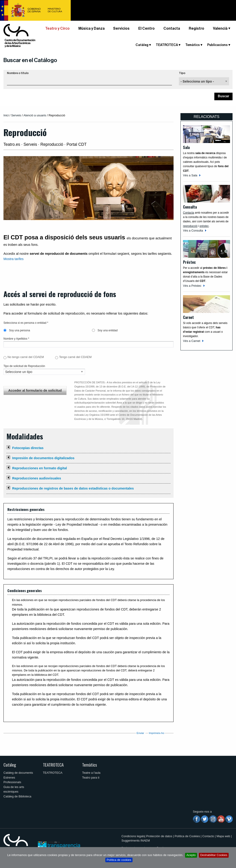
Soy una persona (17, 330)
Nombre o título (18, 73)
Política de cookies (119, 860)
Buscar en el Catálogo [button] (30, 60)
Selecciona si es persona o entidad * (26, 323)
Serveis (16, 115)
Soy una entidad (105, 330)
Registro (196, 29)
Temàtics (193, 45)
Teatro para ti (91, 778)
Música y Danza (91, 29)
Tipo (182, 73)
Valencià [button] (220, 29)
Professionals (12, 782)
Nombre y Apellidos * (16, 339)
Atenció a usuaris (35, 115)
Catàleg (142, 45)
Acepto (191, 855)
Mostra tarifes (13, 259)
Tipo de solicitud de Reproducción (24, 366)
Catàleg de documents (18, 773)
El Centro (146, 29)
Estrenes (9, 778)
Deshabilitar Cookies (214, 855)
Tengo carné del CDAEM (75, 357)
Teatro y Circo (57, 29)
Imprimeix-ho (157, 733)
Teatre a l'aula (91, 773)
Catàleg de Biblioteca (17, 796)
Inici (6, 115)
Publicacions (217, 45)
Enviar (140, 733)
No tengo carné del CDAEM (26, 357)
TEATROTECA (167, 45)
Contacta (172, 29)
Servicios (121, 29)
